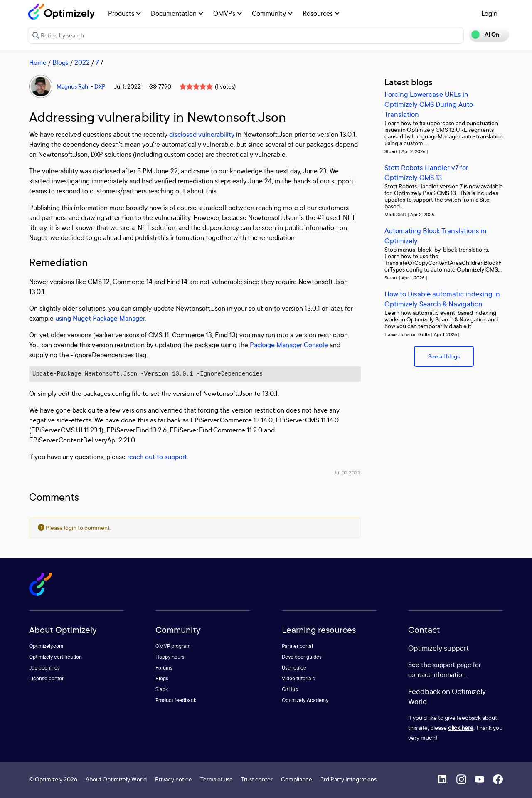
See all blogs (444, 356)
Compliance (297, 779)
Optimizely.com (46, 646)
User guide (294, 668)
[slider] (196, 86)
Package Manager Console (289, 345)
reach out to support (157, 457)
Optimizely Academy (305, 700)
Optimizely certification (55, 657)
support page (452, 665)
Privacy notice (174, 779)
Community (272, 13)
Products (124, 13)
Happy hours (170, 657)
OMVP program (173, 646)
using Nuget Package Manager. (101, 318)
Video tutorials (298, 678)
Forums (164, 668)
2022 (82, 62)
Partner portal (297, 646)
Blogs (60, 62)
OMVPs (228, 13)
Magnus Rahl (73, 86)
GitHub (290, 689)
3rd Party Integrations (349, 779)
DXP (100, 86)
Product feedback (176, 700)
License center (46, 678)
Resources (321, 13)
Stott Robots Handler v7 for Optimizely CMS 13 (426, 172)
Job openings (44, 668)
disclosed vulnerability (202, 134)
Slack (162, 689)
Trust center (257, 779)
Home (38, 62)
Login (489, 13)
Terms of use (217, 779)
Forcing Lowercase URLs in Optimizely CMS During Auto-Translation (430, 104)
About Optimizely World (116, 779)
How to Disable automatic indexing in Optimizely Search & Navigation (442, 299)
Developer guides (302, 657)
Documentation (177, 13)
